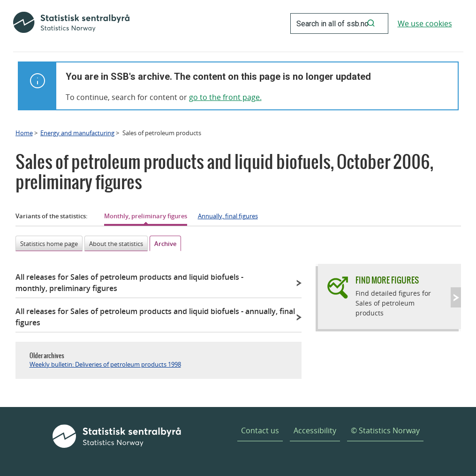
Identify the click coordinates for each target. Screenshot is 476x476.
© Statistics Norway (385, 430)
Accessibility (315, 430)
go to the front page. (225, 97)
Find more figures (387, 280)
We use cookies (425, 23)
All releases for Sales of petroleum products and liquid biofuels (129, 283)
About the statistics (116, 244)
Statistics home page (49, 244)
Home (24, 133)
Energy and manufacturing (77, 133)
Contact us (260, 430)
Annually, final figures (228, 216)
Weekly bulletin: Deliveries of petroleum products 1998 (105, 364)
